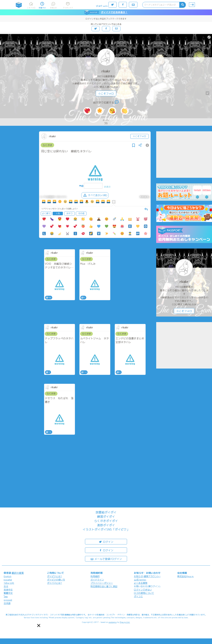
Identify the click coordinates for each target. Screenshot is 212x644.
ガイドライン (97, 580)
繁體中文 (8, 593)
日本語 (7, 603)
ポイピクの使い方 (56, 580)
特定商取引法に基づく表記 (104, 586)
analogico (113, 622)
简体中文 (8, 590)
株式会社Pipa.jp (185, 576)
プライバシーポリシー (102, 583)
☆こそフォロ (106, 94)
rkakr (106, 71)
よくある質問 (141, 583)
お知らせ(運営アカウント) (147, 576)
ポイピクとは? (54, 576)
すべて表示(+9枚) (95, 195)
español (8, 580)
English (8, 576)
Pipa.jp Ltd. (125, 622)
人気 (58, 213)
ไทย (6, 597)
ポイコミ (138, 596)
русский (8, 600)
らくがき (47, 145)
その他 (81, 213)
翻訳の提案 (18, 573)
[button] (39, 625)
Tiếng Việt (9, 583)
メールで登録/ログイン (106, 559)
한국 (6, 586)
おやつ (69, 213)
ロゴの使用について (144, 593)
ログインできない (143, 590)
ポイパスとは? (54, 583)
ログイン (106, 542)
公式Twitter (140, 580)
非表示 (107, 187)
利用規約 (95, 576)
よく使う (46, 213)
